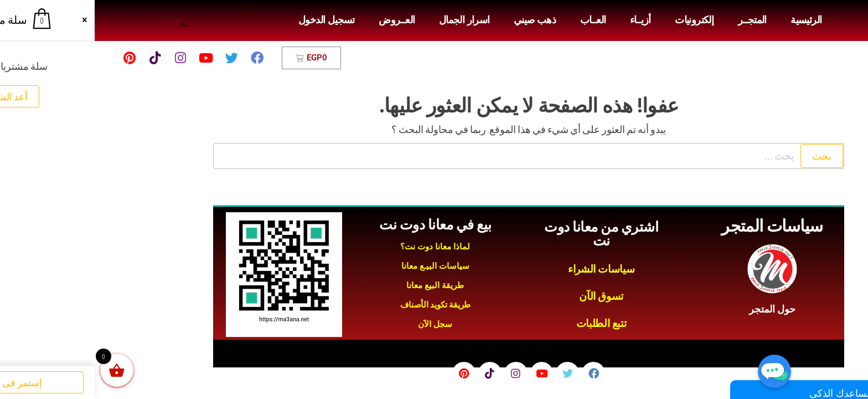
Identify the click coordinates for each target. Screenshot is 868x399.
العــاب (498, 20)
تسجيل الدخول (232, 20)
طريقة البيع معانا (340, 285)
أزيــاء (546, 20)
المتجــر (658, 20)
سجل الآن (340, 324)
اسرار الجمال (370, 20)
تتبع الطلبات (507, 323)
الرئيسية (711, 20)
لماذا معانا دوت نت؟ (340, 247)
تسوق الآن (507, 296)
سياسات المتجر (677, 226)
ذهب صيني (440, 20)
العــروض (302, 20)
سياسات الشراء (507, 269)
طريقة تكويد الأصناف (341, 305)
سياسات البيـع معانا (341, 266)
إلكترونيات (600, 20)
